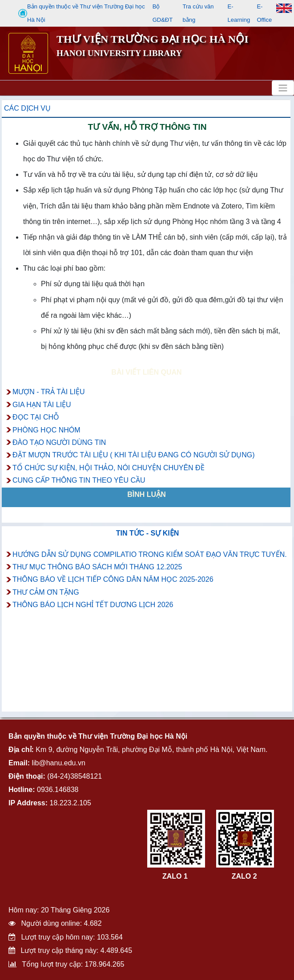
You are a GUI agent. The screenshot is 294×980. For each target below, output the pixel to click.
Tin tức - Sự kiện (147, 533)
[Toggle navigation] (283, 88)
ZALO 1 (175, 876)
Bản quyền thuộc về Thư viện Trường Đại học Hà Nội (82, 13)
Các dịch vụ (27, 108)
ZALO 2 (244, 876)
